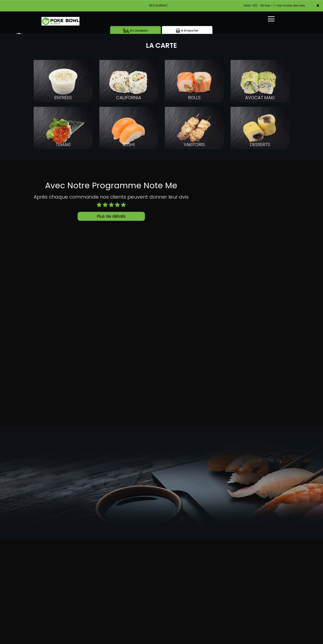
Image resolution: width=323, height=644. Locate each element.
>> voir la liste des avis (289, 5)
